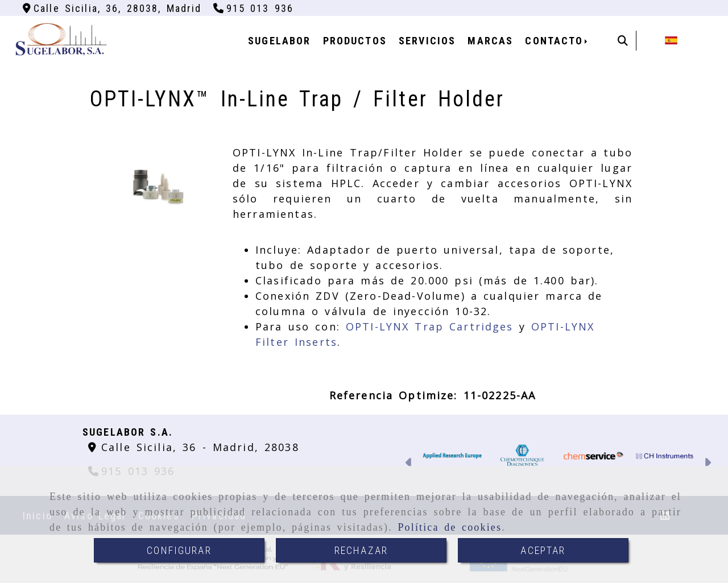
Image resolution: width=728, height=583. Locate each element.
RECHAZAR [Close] (361, 550)
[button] (409, 464)
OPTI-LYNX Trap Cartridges (430, 326)
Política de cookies (450, 527)
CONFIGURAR (179, 550)
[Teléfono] (254, 8)
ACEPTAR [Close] (543, 550)
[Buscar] (623, 41)
